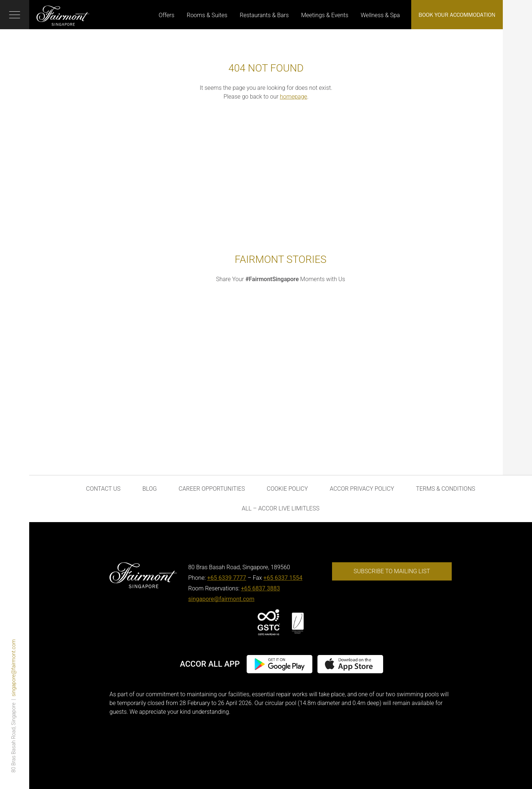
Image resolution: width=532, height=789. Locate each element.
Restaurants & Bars (264, 15)
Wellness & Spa (380, 15)
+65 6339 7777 (227, 578)
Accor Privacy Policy (362, 489)
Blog (150, 489)
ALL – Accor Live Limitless (281, 508)
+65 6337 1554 (283, 578)
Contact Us (103, 489)
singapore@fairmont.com (14, 668)
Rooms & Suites (207, 15)
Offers (167, 15)
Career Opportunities (212, 489)
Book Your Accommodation (457, 15)
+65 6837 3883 (260, 588)
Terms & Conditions (446, 489)
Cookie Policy (287, 489)
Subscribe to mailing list (392, 571)
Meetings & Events (325, 15)
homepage (294, 97)
